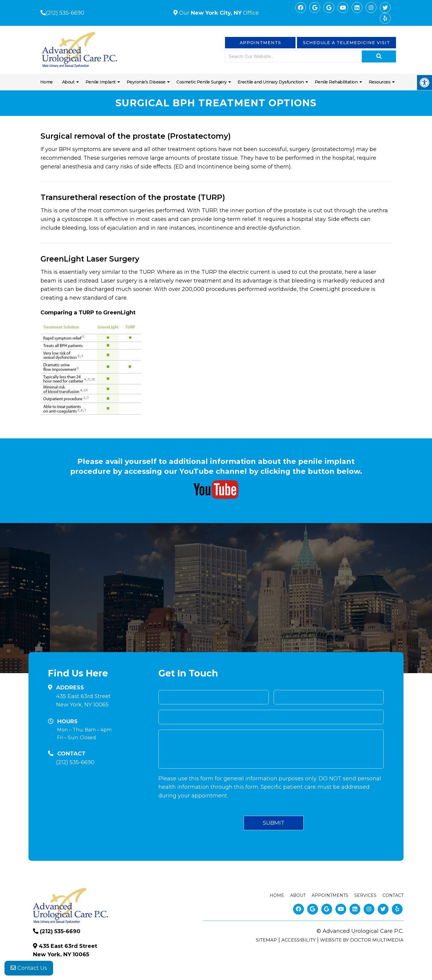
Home (46, 82)
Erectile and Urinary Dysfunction (271, 82)
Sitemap (266, 940)
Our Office (218, 13)
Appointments (260, 43)
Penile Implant (101, 82)
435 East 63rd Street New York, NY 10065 (83, 701)
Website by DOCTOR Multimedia (362, 940)
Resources (380, 82)
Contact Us (29, 968)
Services (365, 895)
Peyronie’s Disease (146, 82)
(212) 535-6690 (65, 13)
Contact (393, 895)
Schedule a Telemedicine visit (346, 43)
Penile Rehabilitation (336, 82)
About (68, 82)
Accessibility (298, 940)
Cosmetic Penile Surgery (202, 82)
